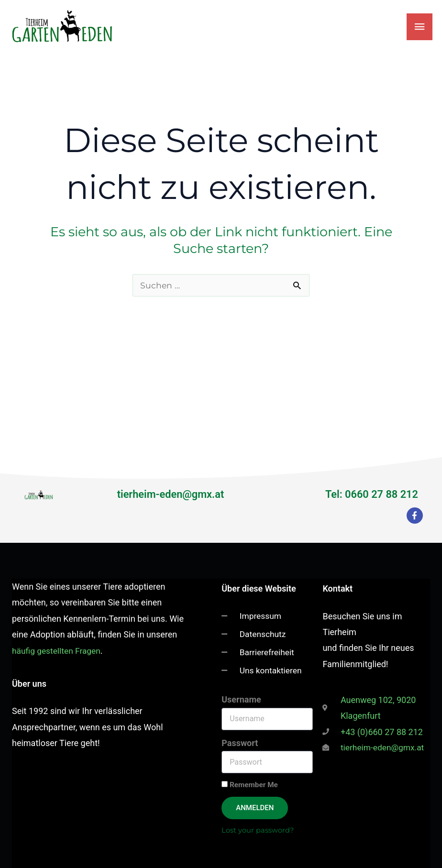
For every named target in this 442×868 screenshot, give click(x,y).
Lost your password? (259, 830)
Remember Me (250, 785)
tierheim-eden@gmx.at (170, 492)
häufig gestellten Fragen (58, 648)
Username (241, 699)
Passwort (240, 742)
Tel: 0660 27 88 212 (369, 492)
